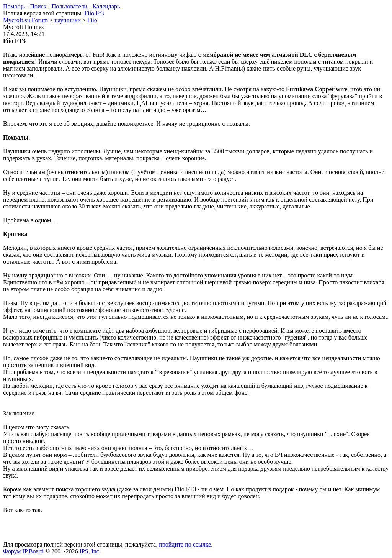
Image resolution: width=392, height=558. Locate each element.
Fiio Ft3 (94, 13)
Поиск (38, 6)
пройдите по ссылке (185, 544)
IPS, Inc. (90, 551)
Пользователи (70, 6)
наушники (68, 20)
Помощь (14, 6)
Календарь (106, 6)
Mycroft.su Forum (26, 20)
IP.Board (33, 551)
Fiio (92, 20)
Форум (12, 551)
